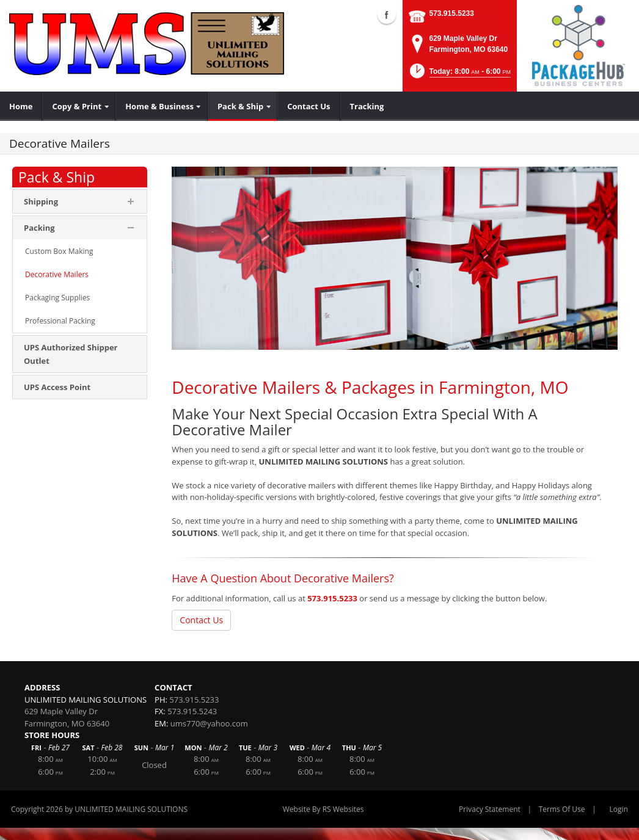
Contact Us (201, 620)
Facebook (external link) (387, 15)
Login (619, 809)
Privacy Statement (490, 809)
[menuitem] (21, 106)
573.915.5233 (452, 13)
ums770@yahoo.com (209, 723)
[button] (459, 75)
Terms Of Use (562, 809)
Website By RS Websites (323, 809)
